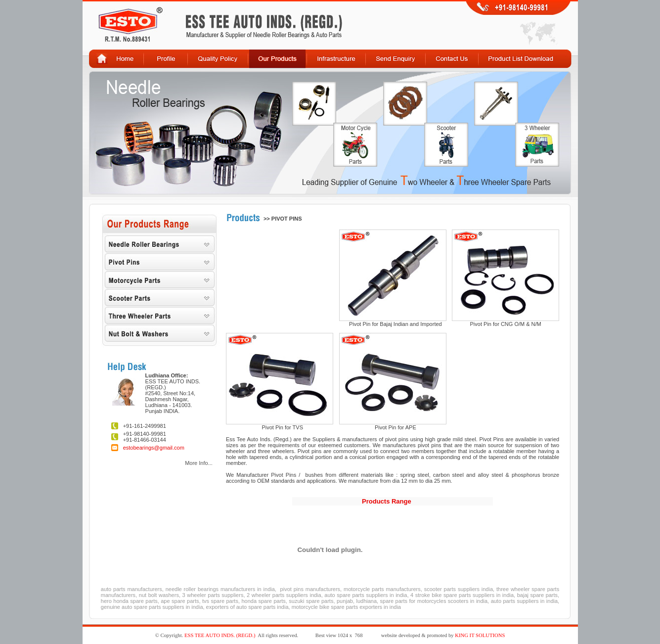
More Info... (199, 463)
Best (320, 635)
